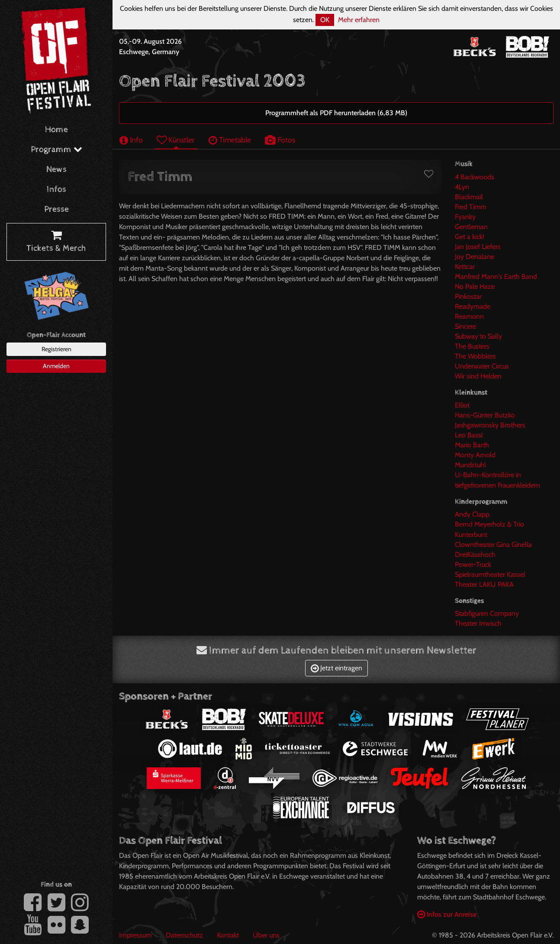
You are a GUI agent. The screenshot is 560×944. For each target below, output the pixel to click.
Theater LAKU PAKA (484, 584)
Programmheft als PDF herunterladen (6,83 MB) (336, 113)
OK (325, 20)
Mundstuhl (470, 465)
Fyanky (465, 217)
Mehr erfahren (359, 20)
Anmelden (56, 366)
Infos (56, 189)
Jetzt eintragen (336, 668)
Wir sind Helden (478, 376)
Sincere (465, 326)
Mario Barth (472, 445)
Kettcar (465, 267)
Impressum (135, 935)
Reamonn (469, 316)
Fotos (280, 140)
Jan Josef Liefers (478, 247)
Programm (56, 150)
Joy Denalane (475, 257)
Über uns (266, 935)
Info (131, 140)
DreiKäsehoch (475, 554)
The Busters (472, 346)
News (56, 170)
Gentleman (471, 227)
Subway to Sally (478, 336)
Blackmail (469, 197)
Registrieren (56, 349)
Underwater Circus (482, 366)
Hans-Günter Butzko (485, 415)
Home (56, 130)
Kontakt (228, 935)
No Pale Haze (475, 286)
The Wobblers (475, 356)
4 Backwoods (475, 177)
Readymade (473, 306)
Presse (56, 209)
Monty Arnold (475, 455)
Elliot (462, 405)
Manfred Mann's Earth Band (496, 276)
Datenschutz (184, 935)
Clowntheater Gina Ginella (493, 545)
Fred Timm (471, 207)
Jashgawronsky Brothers (490, 425)
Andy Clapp (472, 514)
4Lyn (462, 187)
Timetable (230, 140)
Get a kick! (470, 237)
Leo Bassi (469, 435)
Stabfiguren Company (487, 613)
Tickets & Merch (56, 242)
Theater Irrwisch (478, 623)
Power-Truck (473, 564)
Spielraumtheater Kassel (490, 574)
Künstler (176, 140)
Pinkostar (468, 296)
